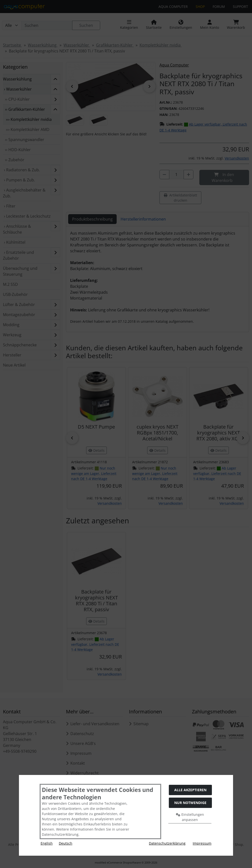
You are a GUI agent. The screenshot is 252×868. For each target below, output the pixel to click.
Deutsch (66, 843)
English (47, 843)
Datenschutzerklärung (167, 843)
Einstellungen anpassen (190, 817)
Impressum (202, 843)
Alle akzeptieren (190, 790)
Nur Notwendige (190, 803)
